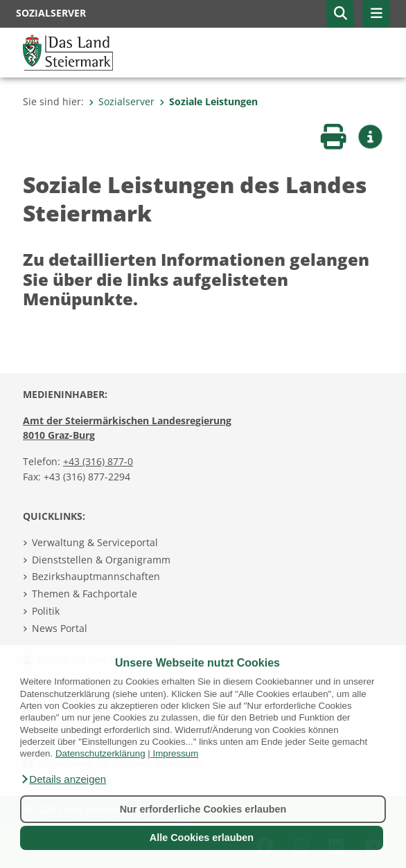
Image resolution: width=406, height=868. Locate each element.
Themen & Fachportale (85, 594)
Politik (46, 611)
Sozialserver (122, 101)
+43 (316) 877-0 (98, 461)
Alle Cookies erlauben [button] (202, 838)
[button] (63, 779)
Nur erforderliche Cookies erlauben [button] (203, 809)
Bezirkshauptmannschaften (96, 576)
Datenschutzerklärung (100, 753)
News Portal (60, 628)
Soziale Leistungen (209, 101)
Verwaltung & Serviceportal (95, 542)
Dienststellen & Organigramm (101, 560)
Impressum (175, 753)
